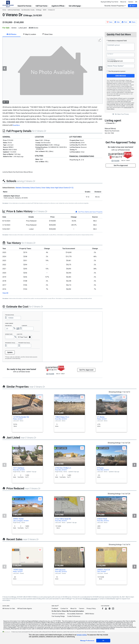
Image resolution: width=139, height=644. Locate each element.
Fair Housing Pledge (58, 616)
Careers (131, 2)
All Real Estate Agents (25, 609)
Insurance (10, 343)
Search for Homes (25, 6)
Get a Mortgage (75, 6)
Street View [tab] (47, 34)
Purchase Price (9, 315)
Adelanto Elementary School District (28, 188)
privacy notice (82, 635)
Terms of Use (128, 107)
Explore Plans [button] (101, 632)
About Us (123, 2)
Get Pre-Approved (121, 165)
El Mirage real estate (91, 599)
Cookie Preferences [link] (74, 616)
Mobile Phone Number (116, 66)
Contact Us (64, 609)
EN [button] (136, 2)
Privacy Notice (111, 109)
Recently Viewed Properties (115, 6)
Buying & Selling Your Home (110, 2)
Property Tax (24, 343)
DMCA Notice (90, 614)
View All (5, 293)
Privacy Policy (91, 609)
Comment (114, 45)
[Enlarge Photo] (100, 40)
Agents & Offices (59, 6)
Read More (16, 125)
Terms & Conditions (58, 614)
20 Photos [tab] (12, 34)
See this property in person (117, 71)
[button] (133, 6)
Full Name (110, 54)
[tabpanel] (52, 70)
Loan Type (20, 334)
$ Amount (24, 325)
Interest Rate (9, 334)
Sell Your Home (42, 6)
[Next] (135, 465)
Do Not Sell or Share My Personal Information (68, 611)
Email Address (111, 59)
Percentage (8, 325)
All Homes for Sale (9, 609)
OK (103, 641)
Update (10, 352)
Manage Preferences (87, 641)
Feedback (55, 609)
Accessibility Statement (75, 614)
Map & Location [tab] (30, 34)
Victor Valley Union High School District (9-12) (57, 188)
